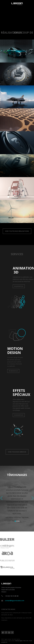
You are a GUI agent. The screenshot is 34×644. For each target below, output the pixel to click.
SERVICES (17, 254)
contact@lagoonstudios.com (15, 601)
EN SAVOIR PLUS (19, 286)
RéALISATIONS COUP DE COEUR (17, 33)
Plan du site (26, 641)
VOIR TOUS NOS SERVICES (17, 452)
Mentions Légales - (19, 641)
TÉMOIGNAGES (17, 475)
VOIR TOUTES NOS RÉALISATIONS (17, 231)
